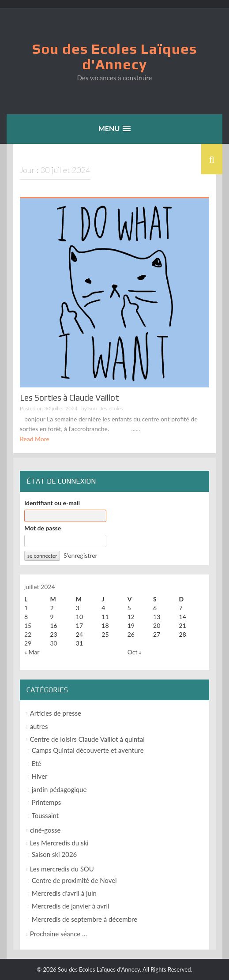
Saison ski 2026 (54, 854)
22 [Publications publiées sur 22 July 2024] (28, 634)
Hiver (40, 776)
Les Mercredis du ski (59, 843)
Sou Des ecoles (106, 408)
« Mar (32, 652)
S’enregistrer (81, 555)
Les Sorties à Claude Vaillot (69, 398)
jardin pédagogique (59, 789)
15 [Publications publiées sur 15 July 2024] (28, 625)
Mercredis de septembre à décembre (85, 919)
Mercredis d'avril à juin (64, 893)
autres (39, 726)
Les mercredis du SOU (62, 869)
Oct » (135, 652)
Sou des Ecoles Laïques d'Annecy (114, 56)
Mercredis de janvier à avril (71, 906)
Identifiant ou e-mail (52, 503)
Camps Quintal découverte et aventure (88, 750)
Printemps (47, 802)
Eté (37, 763)
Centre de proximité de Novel (74, 880)
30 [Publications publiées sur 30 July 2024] (53, 643)
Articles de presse (56, 713)
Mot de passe (43, 528)
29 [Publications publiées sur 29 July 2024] (28, 643)
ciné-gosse (45, 830)
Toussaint (45, 815)
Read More (35, 439)
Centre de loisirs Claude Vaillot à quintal (87, 739)
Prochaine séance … (59, 934)
